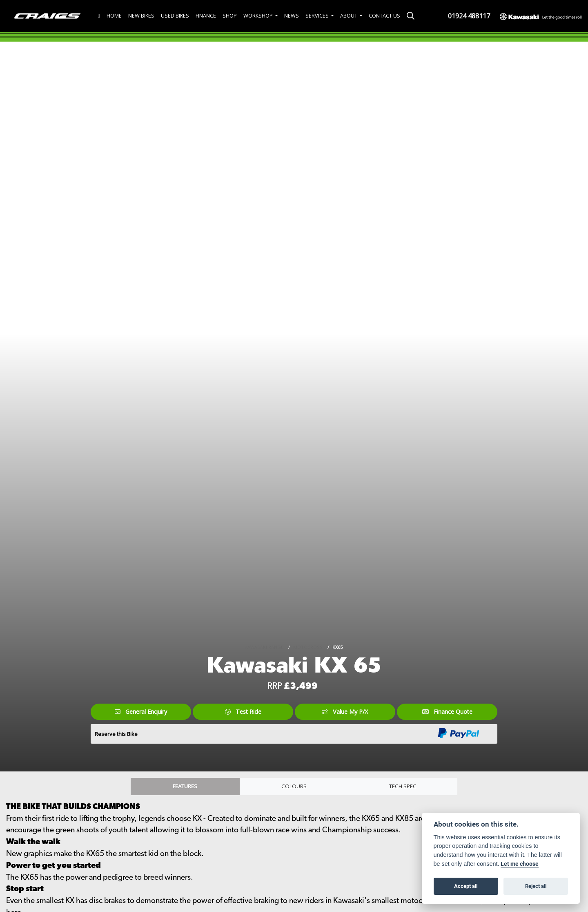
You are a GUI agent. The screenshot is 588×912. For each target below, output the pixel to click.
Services (318, 16)
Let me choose (520, 864)
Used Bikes (175, 16)
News (292, 16)
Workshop (259, 16)
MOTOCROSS (308, 646)
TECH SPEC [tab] (403, 787)
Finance (206, 16)
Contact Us (384, 16)
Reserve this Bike (116, 734)
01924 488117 (469, 16)
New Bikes (141, 16)
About (349, 16)
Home (114, 16)
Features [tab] (185, 787)
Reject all (536, 886)
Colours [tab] (294, 787)
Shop (230, 16)
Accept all (466, 886)
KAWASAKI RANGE (264, 646)
